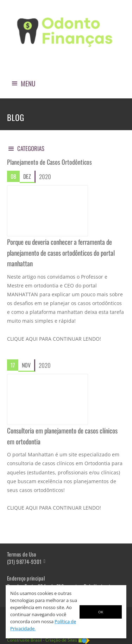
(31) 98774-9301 (24, 562)
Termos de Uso (22, 554)
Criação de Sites (61, 640)
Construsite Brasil (24, 640)
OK (101, 612)
